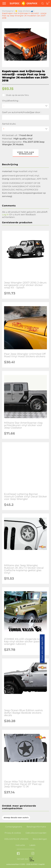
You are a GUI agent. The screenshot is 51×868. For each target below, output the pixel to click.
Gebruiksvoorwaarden (36, 833)
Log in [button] (5, 215)
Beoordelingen (40, 839)
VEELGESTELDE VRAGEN (16, 839)
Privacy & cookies (13, 833)
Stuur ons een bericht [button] (42, 649)
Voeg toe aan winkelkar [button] (26, 153)
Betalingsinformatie (36, 827)
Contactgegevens (14, 827)
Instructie (20, 845)
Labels (32, 845)
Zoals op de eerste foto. (16, 95)
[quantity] (26, 129)
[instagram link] (33, 854)
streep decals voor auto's (16, 817)
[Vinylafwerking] (26, 106)
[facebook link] (18, 854)
